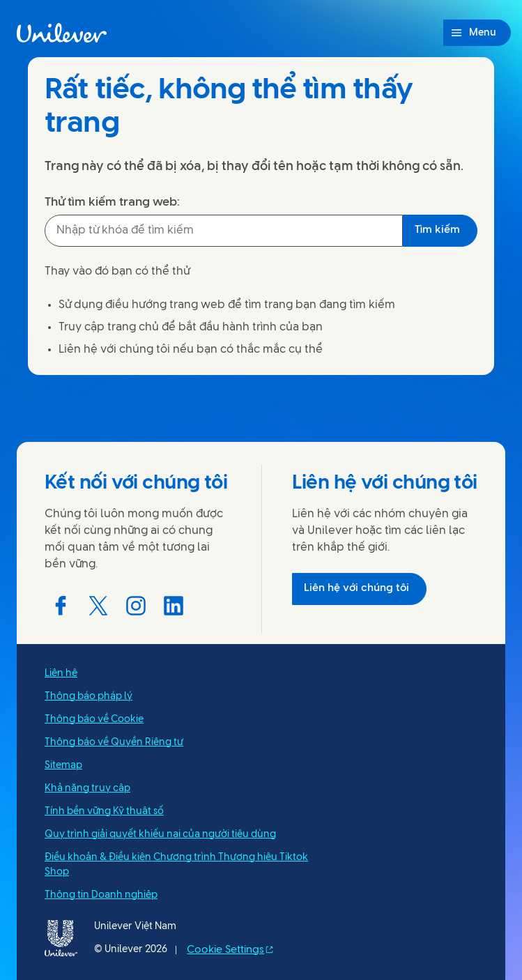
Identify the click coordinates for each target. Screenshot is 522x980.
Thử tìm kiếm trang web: (112, 202)
